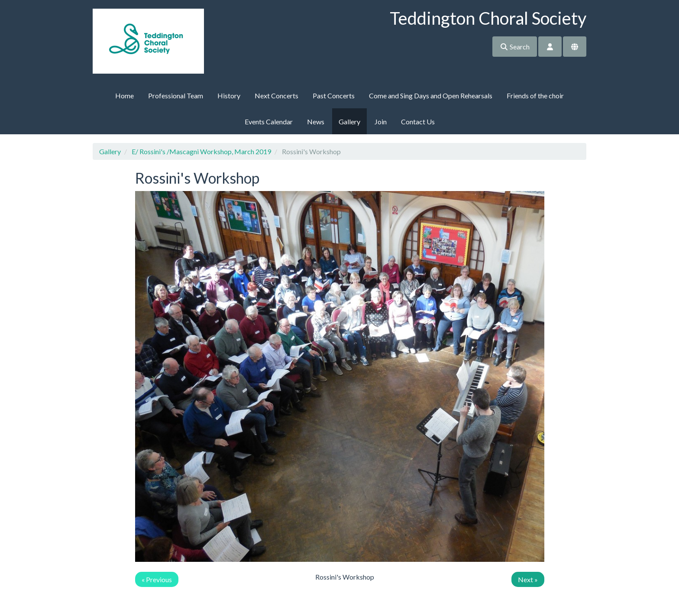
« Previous (157, 579)
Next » (528, 579)
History (229, 96)
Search (515, 47)
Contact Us (418, 122)
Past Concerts (334, 96)
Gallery (349, 122)
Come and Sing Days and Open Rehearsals (431, 96)
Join (381, 122)
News (316, 122)
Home (124, 96)
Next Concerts (276, 96)
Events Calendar (269, 122)
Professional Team (176, 96)
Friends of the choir (535, 96)
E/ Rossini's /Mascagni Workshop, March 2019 (201, 151)
